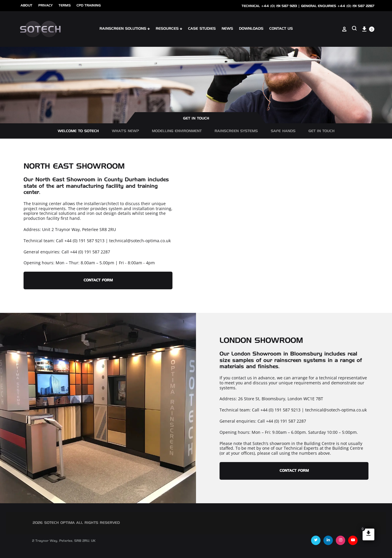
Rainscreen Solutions (125, 29)
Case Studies (202, 29)
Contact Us (281, 29)
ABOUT (26, 5)
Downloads (251, 29)
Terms (65, 5)
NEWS (227, 29)
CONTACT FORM (98, 280)
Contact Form (294, 471)
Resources (169, 29)
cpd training (89, 5)
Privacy (45, 5)
